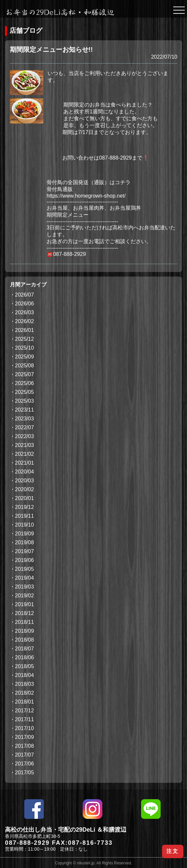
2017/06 (25, 764)
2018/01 (25, 702)
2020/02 (25, 489)
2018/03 (25, 684)
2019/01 (25, 604)
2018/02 (25, 693)
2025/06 (25, 383)
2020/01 (25, 498)
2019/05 (25, 569)
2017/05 (25, 772)
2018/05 (25, 666)
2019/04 (25, 578)
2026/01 (25, 330)
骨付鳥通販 (60, 189)
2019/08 (25, 542)
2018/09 (25, 631)
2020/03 (25, 481)
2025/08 (25, 366)
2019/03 (25, 587)
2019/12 (25, 507)
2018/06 (25, 657)
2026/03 (25, 312)
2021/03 (25, 445)
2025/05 (25, 392)
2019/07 (25, 551)
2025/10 (25, 348)
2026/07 (25, 295)
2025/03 (25, 401)
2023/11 (25, 410)
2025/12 (25, 339)
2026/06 (25, 304)
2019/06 (25, 560)
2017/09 (25, 737)
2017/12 (25, 711)
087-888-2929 (27, 843)
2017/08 (25, 746)
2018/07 (25, 649)
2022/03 (25, 436)
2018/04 (25, 675)
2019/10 (25, 525)
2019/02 (25, 596)
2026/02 (25, 321)
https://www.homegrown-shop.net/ (86, 196)
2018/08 (25, 640)
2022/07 (25, 427)
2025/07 (25, 374)
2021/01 (25, 463)
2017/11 (25, 719)
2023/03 (25, 419)
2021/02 (25, 454)
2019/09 (25, 534)
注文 (173, 851)
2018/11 (25, 622)
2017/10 (25, 728)
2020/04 (25, 472)
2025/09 (25, 357)
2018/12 (25, 613)
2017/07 (25, 755)
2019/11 (25, 516)
